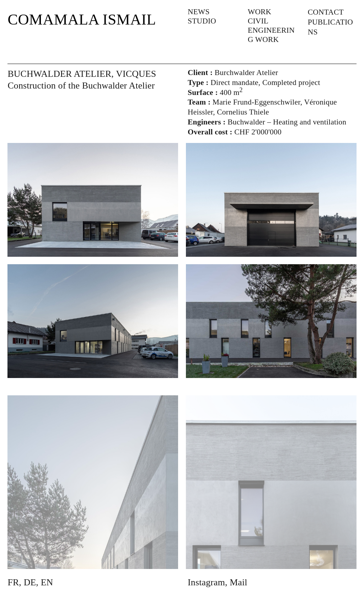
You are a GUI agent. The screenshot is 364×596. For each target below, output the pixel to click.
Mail (238, 582)
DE (30, 582)
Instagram (206, 582)
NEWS (199, 12)
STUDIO (202, 21)
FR (13, 582)
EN (47, 582)
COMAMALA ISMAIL (82, 19)
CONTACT (326, 12)
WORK (259, 12)
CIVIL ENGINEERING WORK (271, 30)
